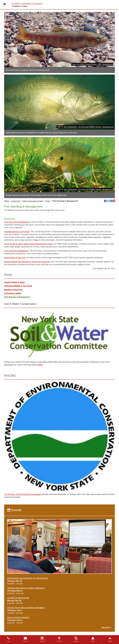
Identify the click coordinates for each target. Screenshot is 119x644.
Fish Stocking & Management (17, 297)
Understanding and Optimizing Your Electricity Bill (27, 578)
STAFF (93, 639)
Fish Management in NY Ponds (17, 232)
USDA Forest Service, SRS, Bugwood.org (96, 64)
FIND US (59, 639)
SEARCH (76, 639)
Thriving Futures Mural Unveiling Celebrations (26, 588)
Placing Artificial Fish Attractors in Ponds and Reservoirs (27, 262)
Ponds (48, 201)
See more (105, 627)
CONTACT (25, 639)
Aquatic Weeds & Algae (14, 282)
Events (14, 510)
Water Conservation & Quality (33, 201)
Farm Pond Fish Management (17, 222)
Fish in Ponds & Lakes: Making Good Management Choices (29, 244)
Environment (16, 201)
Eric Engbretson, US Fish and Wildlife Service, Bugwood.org (89, 127)
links (36, 240)
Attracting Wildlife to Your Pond (18, 286)
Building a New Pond (13, 290)
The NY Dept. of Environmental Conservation (23, 494)
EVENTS (42, 639)
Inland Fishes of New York (15, 258)
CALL (8, 639)
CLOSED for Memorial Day (18, 598)
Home (7, 201)
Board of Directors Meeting (18, 617)
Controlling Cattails (13, 293)
